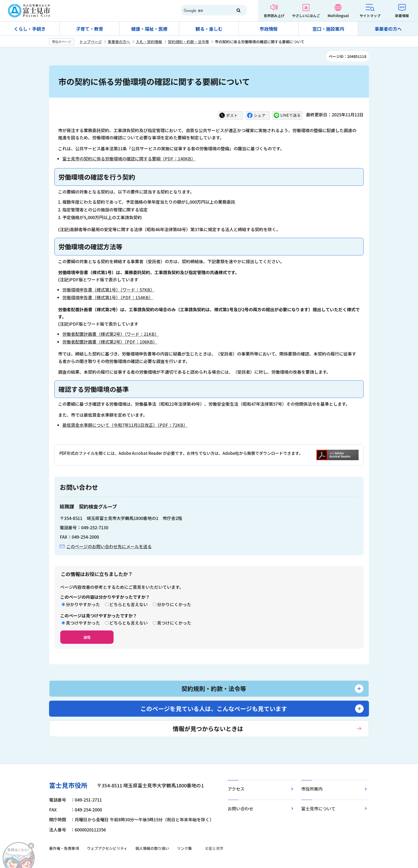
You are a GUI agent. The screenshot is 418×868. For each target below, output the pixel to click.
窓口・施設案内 (328, 29)
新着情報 (402, 16)
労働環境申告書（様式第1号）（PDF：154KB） (108, 297)
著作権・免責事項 (64, 848)
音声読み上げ (274, 16)
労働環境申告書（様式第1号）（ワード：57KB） (108, 290)
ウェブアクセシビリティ (107, 848)
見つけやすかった (83, 623)
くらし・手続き (30, 29)
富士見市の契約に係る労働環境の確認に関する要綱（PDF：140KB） (129, 159)
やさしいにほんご (306, 16)
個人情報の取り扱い (152, 848)
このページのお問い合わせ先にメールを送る (109, 546)
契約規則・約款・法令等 (188, 42)
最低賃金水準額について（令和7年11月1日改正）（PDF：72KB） (125, 425)
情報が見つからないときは (208, 728)
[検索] (205, 11)
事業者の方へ (388, 29)
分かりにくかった (174, 604)
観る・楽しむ (209, 29)
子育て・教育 (90, 29)
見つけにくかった (174, 623)
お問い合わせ (240, 808)
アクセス (236, 789)
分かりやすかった (83, 604)
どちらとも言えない (128, 604)
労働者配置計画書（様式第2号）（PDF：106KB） (110, 342)
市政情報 (269, 29)
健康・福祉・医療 (149, 29)
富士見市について (318, 808)
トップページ (91, 42)
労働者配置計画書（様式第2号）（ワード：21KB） (111, 334)
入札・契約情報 (149, 42)
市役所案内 (312, 789)
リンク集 (184, 848)
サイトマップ (370, 16)
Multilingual (338, 16)
